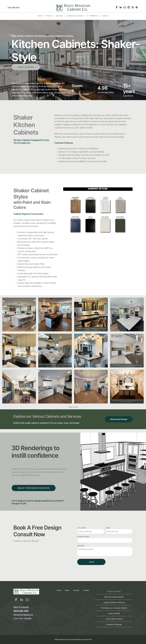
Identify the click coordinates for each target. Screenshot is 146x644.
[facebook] (117, 8)
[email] (125, 8)
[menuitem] (40, 16)
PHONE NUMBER (83, 537)
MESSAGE (81, 546)
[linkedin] (121, 8)
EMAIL (108, 528)
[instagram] (129, 8)
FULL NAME (82, 528)
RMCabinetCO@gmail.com (23, 615)
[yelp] (133, 8)
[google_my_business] (137, 8)
